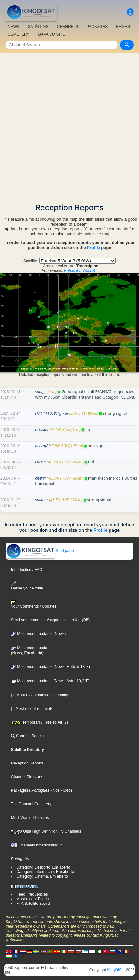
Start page (40, 551)
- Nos (54, 790)
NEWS (14, 27)
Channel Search (27, 736)
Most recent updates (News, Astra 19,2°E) (50, 681)
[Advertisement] (69, 126)
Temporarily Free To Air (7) (40, 722)
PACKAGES (97, 27)
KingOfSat (116, 970)
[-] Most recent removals (32, 709)
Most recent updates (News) (38, 634)
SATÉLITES (38, 27)
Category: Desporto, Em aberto (43, 867)
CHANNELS (68, 27)
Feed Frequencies (32, 894)
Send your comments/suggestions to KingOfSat (52, 620)
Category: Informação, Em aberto (45, 872)
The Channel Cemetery (31, 804)
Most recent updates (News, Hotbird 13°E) (51, 667)
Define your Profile (27, 586)
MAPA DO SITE (51, 34)
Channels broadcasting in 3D (40, 845)
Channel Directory (27, 777)
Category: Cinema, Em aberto (42, 876)
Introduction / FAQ (27, 570)
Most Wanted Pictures (30, 818)
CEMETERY (18, 34)
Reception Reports (27, 763)
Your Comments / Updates (34, 604)
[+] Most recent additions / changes (41, 695)
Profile (93, 247)
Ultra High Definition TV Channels (46, 831)
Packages (20, 790)
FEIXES (123, 27)
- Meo (65, 790)
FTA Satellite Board (33, 904)
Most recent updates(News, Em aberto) (32, 650)
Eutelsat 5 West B (80, 271)
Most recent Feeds (33, 899)
